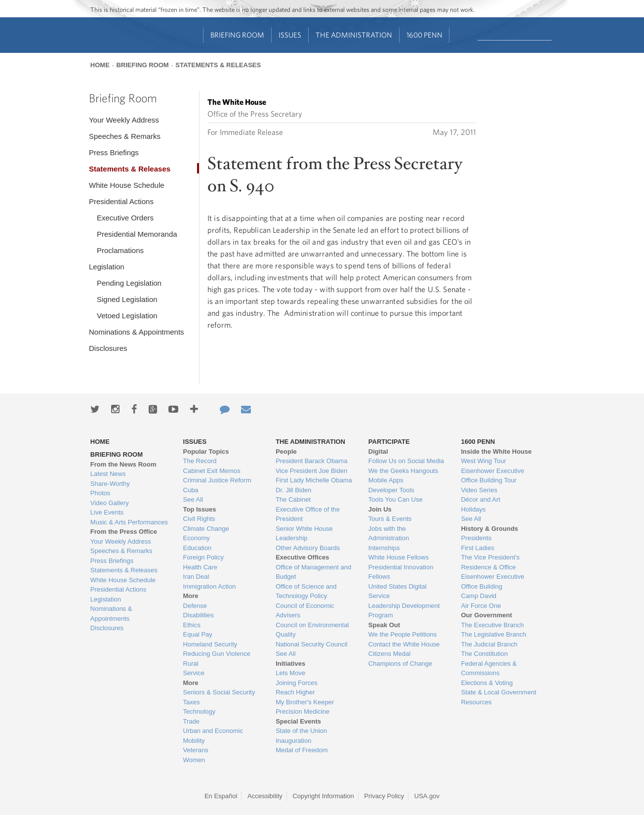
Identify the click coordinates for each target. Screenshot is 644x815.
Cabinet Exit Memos (212, 471)
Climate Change (206, 529)
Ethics (192, 625)
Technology (200, 711)
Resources (476, 702)
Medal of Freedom (302, 750)
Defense (195, 606)
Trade (191, 721)
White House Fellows (399, 557)
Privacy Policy (384, 796)
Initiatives (290, 664)
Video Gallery (110, 503)
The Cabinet (293, 499)
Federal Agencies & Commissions (489, 668)
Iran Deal (196, 577)
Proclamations (120, 250)
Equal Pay (198, 634)
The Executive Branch (492, 625)
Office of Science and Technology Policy (306, 591)
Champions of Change (400, 664)
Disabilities (199, 615)
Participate (389, 442)
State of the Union (301, 731)
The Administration (354, 35)
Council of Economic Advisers (305, 611)
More (191, 596)
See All (193, 499)
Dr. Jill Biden (293, 490)
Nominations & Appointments (137, 332)
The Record (200, 461)
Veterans (196, 750)
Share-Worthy (110, 484)
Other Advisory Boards (308, 548)
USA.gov (427, 796)
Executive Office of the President (308, 514)
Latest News (108, 474)
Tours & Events (390, 519)
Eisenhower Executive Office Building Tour (492, 476)
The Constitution (484, 654)
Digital (378, 451)
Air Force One (481, 606)
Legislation (107, 267)
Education (198, 548)
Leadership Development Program (404, 611)
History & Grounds (489, 529)
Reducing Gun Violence (217, 654)
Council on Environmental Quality (312, 630)
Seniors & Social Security (219, 692)
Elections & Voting (487, 683)
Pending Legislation (129, 283)
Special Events (298, 721)
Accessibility (265, 796)
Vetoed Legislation (127, 316)
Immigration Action (210, 586)
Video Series (479, 490)
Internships (384, 548)
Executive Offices (302, 557)
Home (100, 65)
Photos (100, 493)
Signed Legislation (127, 299)
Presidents (476, 538)
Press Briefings (114, 152)
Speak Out (384, 625)
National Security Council (311, 644)
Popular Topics (206, 451)
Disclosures (108, 348)
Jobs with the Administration (389, 534)
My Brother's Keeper (305, 702)
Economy (197, 538)
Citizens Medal (389, 654)
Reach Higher (295, 692)
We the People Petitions (403, 634)
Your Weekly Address (124, 120)
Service (194, 673)
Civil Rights (199, 519)
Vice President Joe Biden (311, 471)
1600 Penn (424, 35)
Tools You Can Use (396, 499)
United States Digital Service (398, 591)
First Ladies (477, 548)
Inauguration (293, 741)
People (286, 451)
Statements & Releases (218, 65)
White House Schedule (127, 185)
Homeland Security (210, 644)
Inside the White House (496, 451)
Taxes (192, 702)
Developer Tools (391, 490)
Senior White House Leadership (304, 534)
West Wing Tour (483, 461)
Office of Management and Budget (313, 572)
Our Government (486, 615)
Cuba (191, 490)
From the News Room (123, 464)
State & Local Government (498, 692)
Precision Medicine (302, 711)
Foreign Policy (203, 557)
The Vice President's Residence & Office (490, 562)
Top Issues (200, 509)
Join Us (380, 509)
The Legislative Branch (493, 634)
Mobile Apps (386, 480)
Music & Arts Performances (129, 522)
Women (194, 760)
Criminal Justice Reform (217, 480)
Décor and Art (481, 499)
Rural (191, 664)
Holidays (473, 509)
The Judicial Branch (489, 644)
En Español (221, 796)
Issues (290, 35)
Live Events (107, 512)
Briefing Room (237, 35)
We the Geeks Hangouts (403, 471)
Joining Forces (297, 683)
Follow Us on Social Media (406, 461)
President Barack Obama (311, 461)
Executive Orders (125, 218)
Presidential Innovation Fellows (401, 572)
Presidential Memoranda (137, 234)
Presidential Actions (121, 201)
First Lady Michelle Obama (314, 480)
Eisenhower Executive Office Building (492, 581)
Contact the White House (404, 644)
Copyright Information (323, 796)
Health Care (200, 567)
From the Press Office (124, 532)
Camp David (479, 596)
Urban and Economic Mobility (213, 736)
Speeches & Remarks (125, 136)
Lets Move (290, 673)
